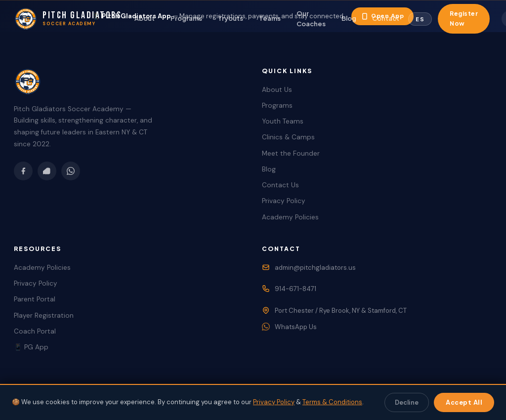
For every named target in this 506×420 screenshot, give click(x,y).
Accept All (464, 402)
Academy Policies (290, 217)
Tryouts (231, 18)
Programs (186, 18)
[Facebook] (23, 171)
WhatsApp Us (296, 327)
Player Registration (44, 315)
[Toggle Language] (420, 19)
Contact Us (280, 185)
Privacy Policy (284, 201)
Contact (386, 18)
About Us (277, 90)
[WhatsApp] (71, 171)
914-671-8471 (295, 289)
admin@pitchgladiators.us (315, 268)
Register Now (464, 19)
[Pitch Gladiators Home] (68, 19)
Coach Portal (35, 331)
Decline (407, 402)
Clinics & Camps (288, 137)
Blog (349, 18)
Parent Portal (35, 299)
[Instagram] (47, 171)
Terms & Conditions (332, 402)
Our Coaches (311, 19)
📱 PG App (31, 347)
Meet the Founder (291, 153)
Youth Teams (283, 121)
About (145, 18)
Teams (270, 18)
